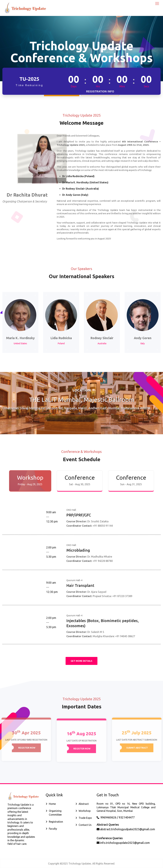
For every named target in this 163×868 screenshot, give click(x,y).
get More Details (81, 661)
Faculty (53, 829)
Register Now (25, 748)
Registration (56, 822)
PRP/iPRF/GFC (79, 515)
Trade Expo (85, 818)
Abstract (84, 804)
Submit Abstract (139, 748)
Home (52, 804)
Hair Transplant (80, 585)
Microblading (78, 550)
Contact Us (85, 825)
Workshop (85, 811)
